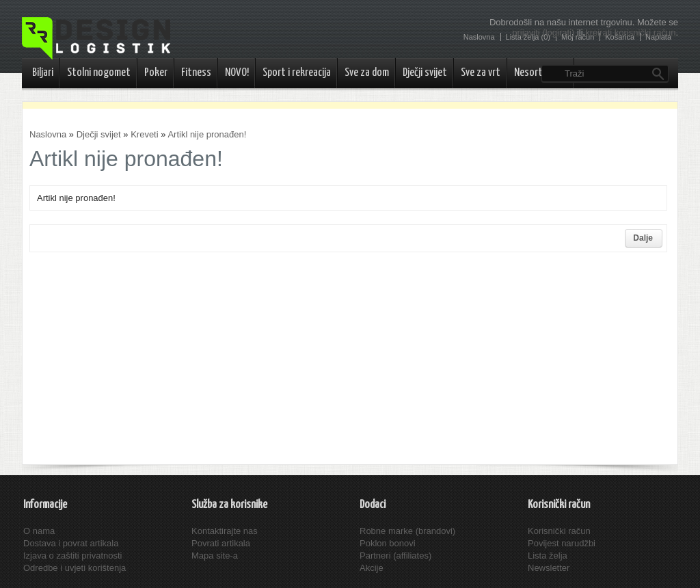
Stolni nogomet (99, 73)
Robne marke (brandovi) (407, 531)
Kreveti (144, 134)
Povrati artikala (221, 543)
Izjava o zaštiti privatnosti (73, 556)
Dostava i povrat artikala (71, 543)
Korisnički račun (559, 531)
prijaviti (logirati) (543, 32)
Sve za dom (367, 73)
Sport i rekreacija (297, 73)
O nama (39, 531)
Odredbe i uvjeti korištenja (75, 568)
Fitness (196, 73)
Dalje (643, 238)
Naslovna (48, 134)
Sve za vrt (481, 73)
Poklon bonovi (388, 543)
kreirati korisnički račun (630, 32)
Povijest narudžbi (562, 543)
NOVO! (237, 73)
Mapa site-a (215, 556)
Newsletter (549, 568)
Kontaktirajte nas (225, 531)
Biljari (43, 73)
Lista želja (548, 556)
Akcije (372, 568)
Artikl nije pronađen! (207, 134)
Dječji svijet (425, 73)
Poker (156, 73)
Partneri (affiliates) (395, 556)
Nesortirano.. (541, 73)
